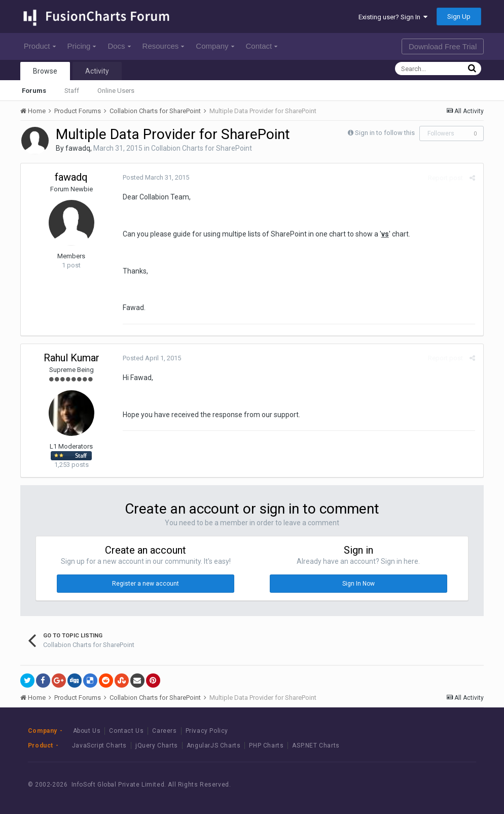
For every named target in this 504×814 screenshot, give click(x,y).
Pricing (82, 46)
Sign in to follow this (385, 133)
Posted (155, 177)
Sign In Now (358, 584)
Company (215, 46)
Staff (72, 91)
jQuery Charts (157, 745)
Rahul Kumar (71, 358)
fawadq (78, 148)
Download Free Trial (443, 46)
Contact (262, 46)
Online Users (116, 91)
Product (40, 46)
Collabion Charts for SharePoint (202, 148)
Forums (34, 91)
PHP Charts (266, 745)
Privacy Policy (207, 731)
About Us (87, 731)
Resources (164, 46)
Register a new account (146, 584)
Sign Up (459, 16)
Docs (119, 46)
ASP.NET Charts (316, 745)
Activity (97, 71)
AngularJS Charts (214, 745)
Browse (45, 71)
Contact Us (126, 731)
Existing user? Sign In (393, 17)
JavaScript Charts (99, 745)
